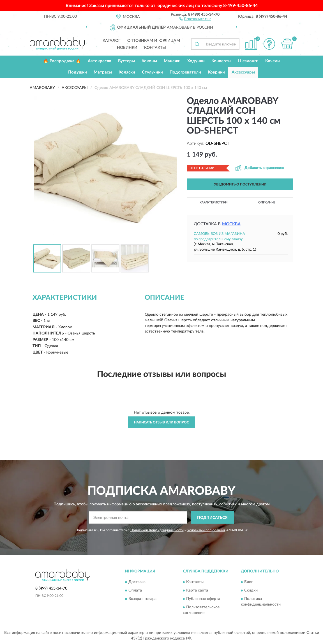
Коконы (149, 61)
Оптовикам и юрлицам (154, 41)
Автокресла (100, 61)
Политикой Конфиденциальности (157, 530)
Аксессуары (243, 72)
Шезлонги (248, 61)
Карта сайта (197, 590)
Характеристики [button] (214, 202)
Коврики (216, 72)
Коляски (127, 72)
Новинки (127, 48)
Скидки (251, 590)
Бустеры (126, 61)
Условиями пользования (206, 530)
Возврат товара (142, 599)
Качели (273, 61)
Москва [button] (231, 224)
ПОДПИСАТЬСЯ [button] (212, 518)
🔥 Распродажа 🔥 (62, 61)
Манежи (172, 61)
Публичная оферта (203, 599)
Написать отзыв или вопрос (161, 422)
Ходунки (196, 61)
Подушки (78, 72)
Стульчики (152, 72)
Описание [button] (267, 202)
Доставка (137, 582)
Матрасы (103, 72)
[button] (195, 19)
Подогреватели (185, 72)
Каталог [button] (112, 41)
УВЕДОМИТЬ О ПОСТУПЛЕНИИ (240, 184)
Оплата (135, 590)
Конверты (221, 61)
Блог (249, 582)
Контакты (155, 48)
